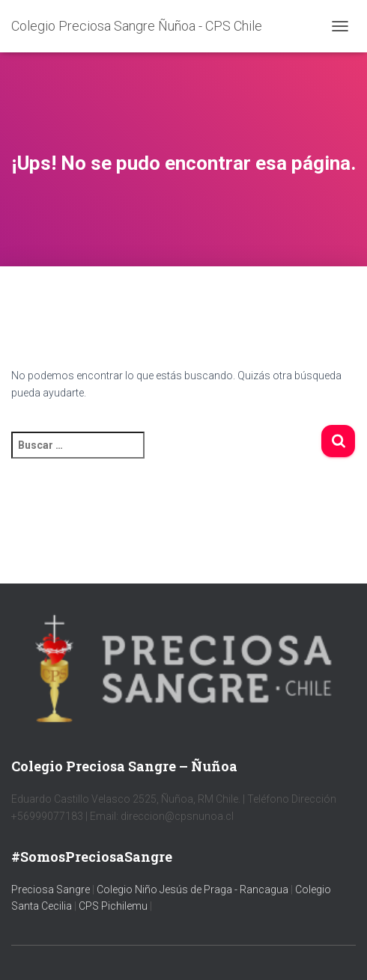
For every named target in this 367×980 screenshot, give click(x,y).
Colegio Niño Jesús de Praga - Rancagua (192, 889)
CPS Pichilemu (114, 906)
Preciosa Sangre (51, 889)
